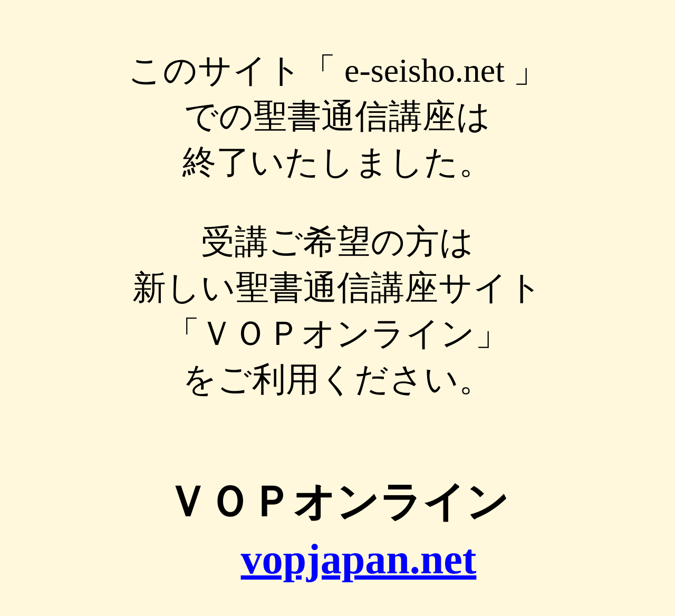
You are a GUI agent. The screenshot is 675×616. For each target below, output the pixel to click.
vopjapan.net (359, 559)
